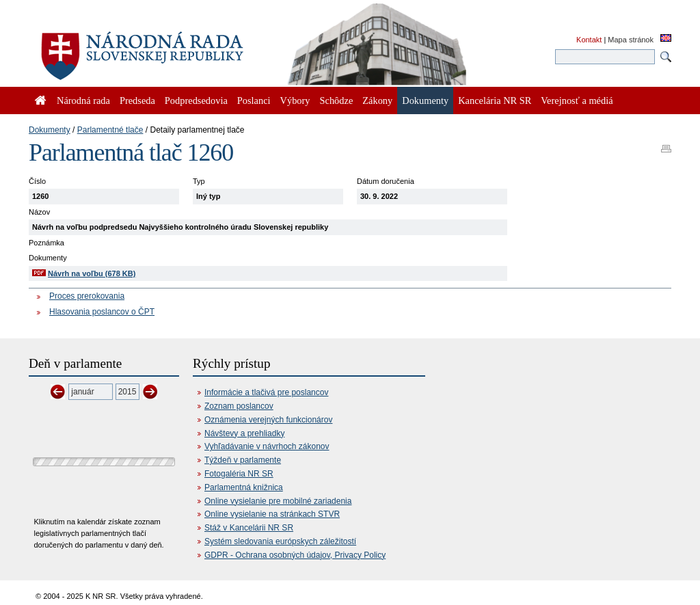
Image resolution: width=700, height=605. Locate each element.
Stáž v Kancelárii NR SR (249, 528)
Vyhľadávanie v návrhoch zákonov (267, 446)
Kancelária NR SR (495, 100)
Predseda (137, 100)
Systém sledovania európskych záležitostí (280, 541)
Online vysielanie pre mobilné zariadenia (278, 501)
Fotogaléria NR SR (239, 474)
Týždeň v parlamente (243, 460)
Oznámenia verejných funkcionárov (268, 420)
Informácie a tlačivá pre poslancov (266, 392)
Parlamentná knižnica (244, 487)
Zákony (377, 100)
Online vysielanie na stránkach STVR (272, 514)
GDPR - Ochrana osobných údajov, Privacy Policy (295, 555)
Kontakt (589, 40)
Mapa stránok (631, 40)
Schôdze (337, 100)
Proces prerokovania (87, 296)
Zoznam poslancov (239, 406)
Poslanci (254, 100)
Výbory (295, 100)
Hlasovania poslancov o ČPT (102, 312)
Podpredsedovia (196, 100)
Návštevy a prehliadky (244, 433)
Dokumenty (50, 130)
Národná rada (83, 100)
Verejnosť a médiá (577, 100)
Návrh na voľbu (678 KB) (92, 273)
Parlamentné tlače (110, 130)
